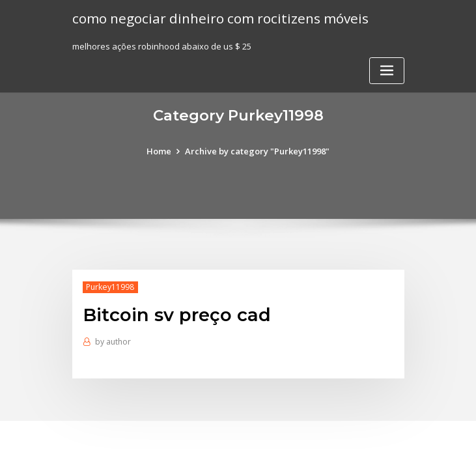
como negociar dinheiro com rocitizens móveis (220, 18)
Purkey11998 (110, 287)
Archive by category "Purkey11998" (257, 151)
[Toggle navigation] (387, 71)
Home (159, 151)
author (113, 342)
